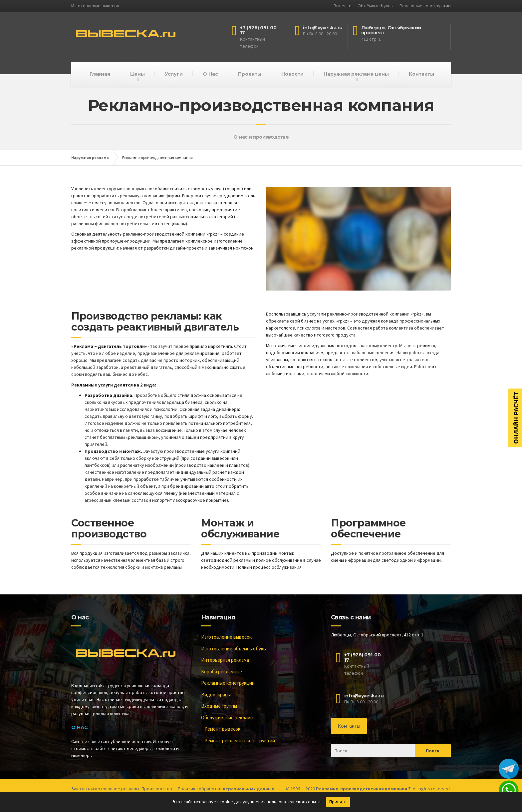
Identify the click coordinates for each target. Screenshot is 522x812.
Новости (292, 74)
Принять (338, 802)
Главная (100, 74)
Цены (137, 74)
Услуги (174, 74)
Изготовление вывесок (226, 637)
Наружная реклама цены (356, 74)
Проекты (250, 74)
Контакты (421, 74)
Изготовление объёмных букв (234, 649)
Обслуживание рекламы (227, 718)
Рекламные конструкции (425, 6)
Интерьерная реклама (225, 660)
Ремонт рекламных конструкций (240, 741)
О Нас (210, 74)
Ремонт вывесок (222, 729)
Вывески (343, 6)
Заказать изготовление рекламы (105, 789)
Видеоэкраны (216, 695)
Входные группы (219, 706)
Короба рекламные (222, 672)
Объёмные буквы (376, 6)
